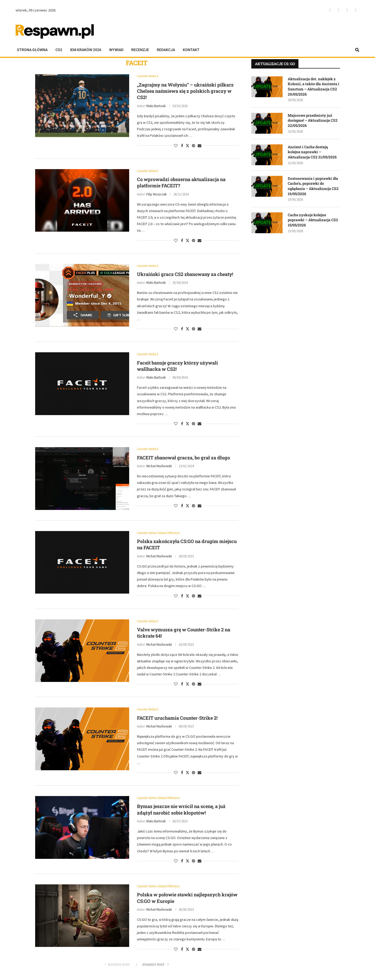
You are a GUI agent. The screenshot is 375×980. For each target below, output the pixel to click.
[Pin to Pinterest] (193, 146)
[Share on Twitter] (187, 146)
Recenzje (140, 50)
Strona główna (32, 50)
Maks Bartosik (156, 106)
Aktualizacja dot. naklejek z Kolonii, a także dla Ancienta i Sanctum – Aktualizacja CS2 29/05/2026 (314, 87)
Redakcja (166, 50)
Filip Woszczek (157, 195)
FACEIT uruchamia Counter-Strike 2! (177, 720)
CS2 (59, 50)
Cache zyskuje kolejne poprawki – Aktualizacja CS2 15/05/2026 (313, 220)
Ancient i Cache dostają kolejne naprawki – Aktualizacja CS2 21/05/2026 (312, 152)
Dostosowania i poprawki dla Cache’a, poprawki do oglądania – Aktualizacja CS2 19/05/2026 (313, 186)
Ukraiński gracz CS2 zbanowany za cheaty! (185, 275)
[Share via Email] (199, 146)
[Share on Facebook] (182, 146)
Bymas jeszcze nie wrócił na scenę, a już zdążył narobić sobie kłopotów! (181, 812)
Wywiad (116, 50)
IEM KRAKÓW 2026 (86, 50)
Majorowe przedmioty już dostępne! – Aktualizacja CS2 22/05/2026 (313, 120)
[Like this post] (176, 146)
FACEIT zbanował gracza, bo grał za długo (183, 459)
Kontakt (191, 50)
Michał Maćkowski (159, 468)
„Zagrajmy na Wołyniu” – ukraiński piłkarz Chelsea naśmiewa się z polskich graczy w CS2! (185, 91)
